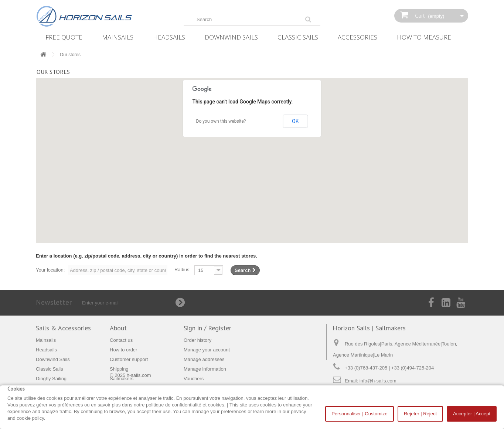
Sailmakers (122, 379)
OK (295, 121)
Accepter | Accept (472, 414)
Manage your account (207, 350)
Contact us (121, 340)
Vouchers (194, 379)
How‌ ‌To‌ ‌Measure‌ (424, 37)
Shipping (119, 369)
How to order (123, 350)
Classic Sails (298, 37)
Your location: (50, 270)
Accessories (357, 37)
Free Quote (64, 37)
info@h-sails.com (378, 381)
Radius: (183, 270)
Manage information (205, 369)
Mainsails (118, 37)
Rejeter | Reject (420, 414)
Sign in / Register (207, 328)
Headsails (169, 37)
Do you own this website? (221, 121)
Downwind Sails (231, 37)
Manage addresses (204, 359)
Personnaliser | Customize (360, 414)
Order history (197, 340)
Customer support (129, 359)
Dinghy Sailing (51, 379)
